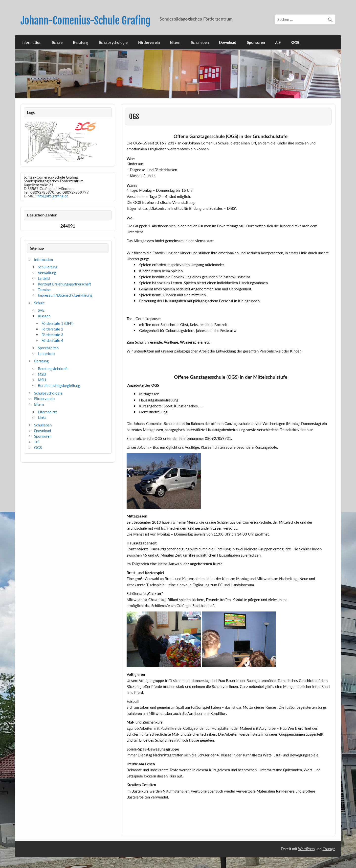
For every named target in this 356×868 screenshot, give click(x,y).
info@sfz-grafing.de (53, 196)
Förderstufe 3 (52, 335)
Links (42, 417)
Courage (329, 849)
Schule (57, 42)
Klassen (44, 316)
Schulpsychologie (113, 42)
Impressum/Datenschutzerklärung (65, 295)
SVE (41, 310)
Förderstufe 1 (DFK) (57, 323)
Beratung (81, 42)
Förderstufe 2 (52, 329)
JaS (278, 42)
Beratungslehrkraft (53, 369)
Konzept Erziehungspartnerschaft (64, 284)
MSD (42, 374)
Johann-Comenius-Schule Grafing (86, 21)
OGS (295, 42)
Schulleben (200, 42)
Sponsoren (256, 42)
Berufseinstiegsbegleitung (59, 385)
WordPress (306, 849)
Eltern (175, 42)
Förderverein (149, 42)
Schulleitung (48, 267)
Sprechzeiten (48, 348)
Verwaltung (47, 273)
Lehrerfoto (46, 353)
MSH (42, 380)
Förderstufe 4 (52, 340)
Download (228, 42)
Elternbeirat (47, 412)
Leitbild (44, 278)
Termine (44, 290)
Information (31, 42)
